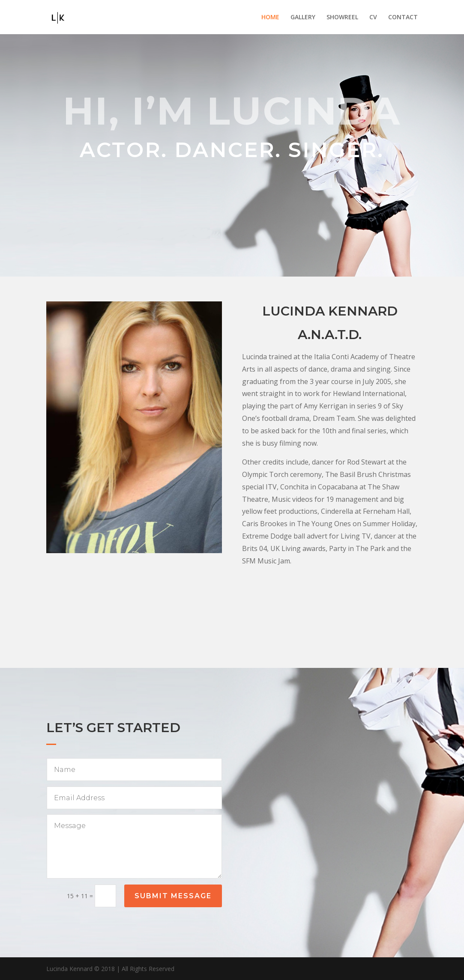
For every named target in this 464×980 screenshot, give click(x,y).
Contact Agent (330, 624)
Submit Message (173, 896)
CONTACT (403, 18)
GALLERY (303, 18)
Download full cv (330, 592)
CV (373, 18)
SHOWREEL (342, 18)
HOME (270, 18)
